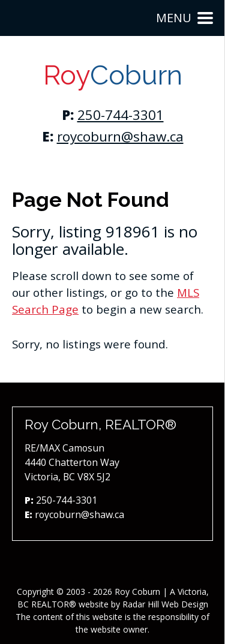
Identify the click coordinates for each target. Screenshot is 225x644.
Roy (112, 75)
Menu (184, 18)
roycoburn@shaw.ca (120, 136)
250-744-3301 (121, 115)
